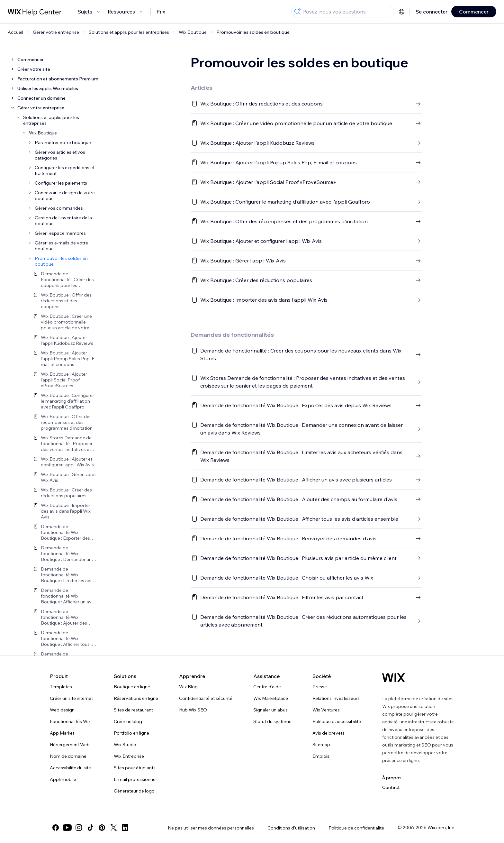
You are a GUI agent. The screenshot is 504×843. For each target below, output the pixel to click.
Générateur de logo (134, 791)
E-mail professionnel (135, 779)
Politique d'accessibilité (337, 721)
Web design (62, 710)
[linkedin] (125, 828)
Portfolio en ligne (131, 733)
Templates (61, 687)
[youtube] (67, 828)
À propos (392, 778)
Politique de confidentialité (356, 828)
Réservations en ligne (136, 698)
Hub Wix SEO (193, 710)
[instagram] (79, 828)
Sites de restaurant (133, 710)
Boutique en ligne (132, 687)
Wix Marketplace (271, 698)
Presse (320, 687)
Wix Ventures (326, 710)
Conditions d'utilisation (291, 828)
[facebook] (56, 828)
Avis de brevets (328, 733)
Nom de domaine (68, 756)
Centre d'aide (267, 687)
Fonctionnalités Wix (70, 721)
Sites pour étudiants (135, 768)
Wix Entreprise (129, 756)
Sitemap (321, 745)
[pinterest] (102, 828)
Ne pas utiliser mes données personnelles (211, 828)
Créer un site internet (71, 698)
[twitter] (113, 828)
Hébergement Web (70, 745)
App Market (62, 733)
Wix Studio (125, 745)
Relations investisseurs (336, 698)
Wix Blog (188, 687)
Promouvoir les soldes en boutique (253, 32)
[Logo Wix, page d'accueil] (394, 678)
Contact (391, 787)
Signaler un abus (270, 710)
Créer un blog (128, 721)
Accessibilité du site (70, 768)
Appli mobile (63, 779)
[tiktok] (90, 828)
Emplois (321, 756)
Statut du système (272, 721)
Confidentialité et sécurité (206, 698)
